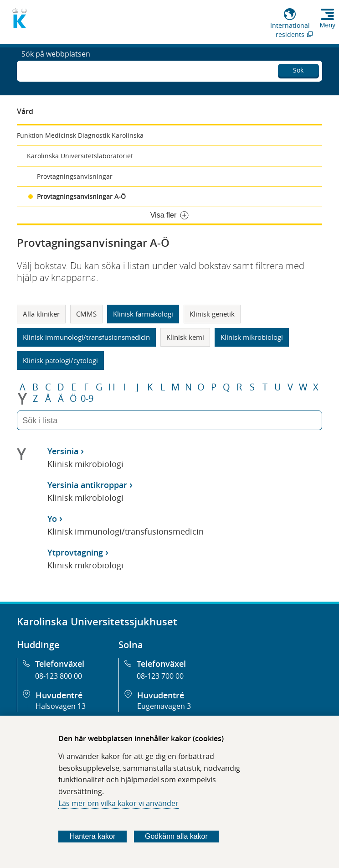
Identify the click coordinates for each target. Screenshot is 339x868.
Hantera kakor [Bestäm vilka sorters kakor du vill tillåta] (93, 836)
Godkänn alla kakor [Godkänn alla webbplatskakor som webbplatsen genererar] (176, 836)
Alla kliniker (41, 314)
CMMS (86, 314)
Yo (52, 519)
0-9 (87, 399)
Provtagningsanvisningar (75, 176)
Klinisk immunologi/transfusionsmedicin (86, 337)
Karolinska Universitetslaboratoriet (80, 156)
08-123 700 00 (160, 676)
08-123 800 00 (59, 676)
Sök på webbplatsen (56, 70)
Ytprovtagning (75, 552)
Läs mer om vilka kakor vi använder (118, 803)
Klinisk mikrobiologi (252, 337)
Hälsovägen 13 (61, 706)
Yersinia (63, 451)
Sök (298, 69)
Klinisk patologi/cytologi (60, 360)
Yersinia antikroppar (87, 485)
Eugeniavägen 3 (164, 706)
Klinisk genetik (212, 314)
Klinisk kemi (185, 337)
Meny (328, 25)
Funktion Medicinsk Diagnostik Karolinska (80, 135)
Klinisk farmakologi (143, 314)
